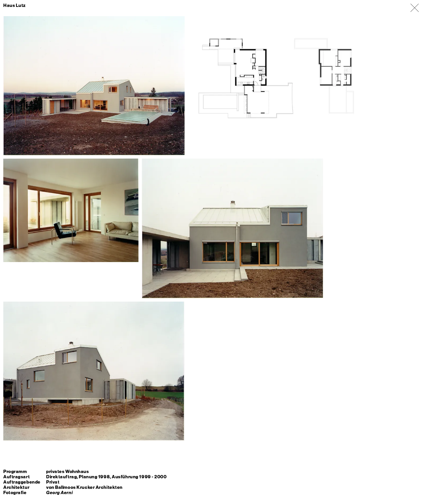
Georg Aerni (59, 493)
